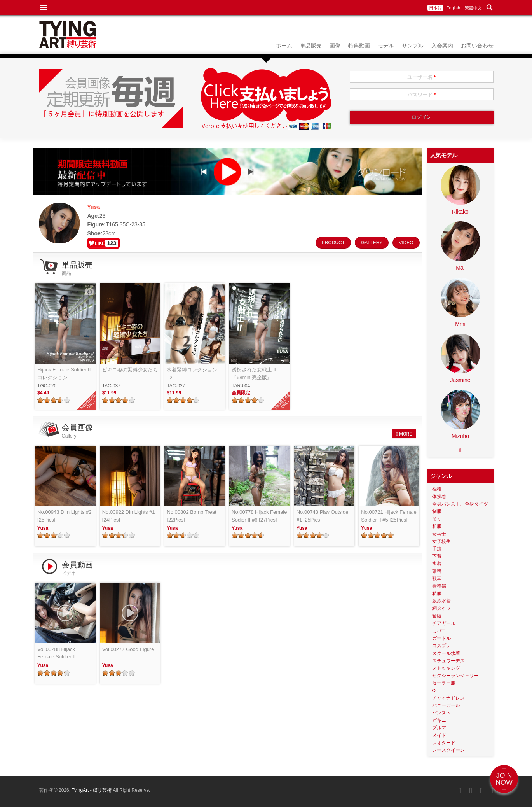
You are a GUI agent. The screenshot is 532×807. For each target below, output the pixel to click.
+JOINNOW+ (504, 779)
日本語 (435, 8)
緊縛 (437, 616)
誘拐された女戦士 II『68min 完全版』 (254, 374)
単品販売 (311, 46)
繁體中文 (473, 8)
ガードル (441, 638)
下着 (437, 556)
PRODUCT (333, 243)
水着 (437, 564)
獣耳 (437, 579)
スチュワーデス (448, 661)
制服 (437, 511)
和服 (437, 526)
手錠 (437, 549)
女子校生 (441, 541)
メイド (439, 735)
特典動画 (359, 46)
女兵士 (439, 534)
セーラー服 (444, 683)
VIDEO (406, 243)
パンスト (441, 713)
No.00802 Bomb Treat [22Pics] (191, 516)
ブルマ (439, 728)
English (453, 8)
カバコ (439, 631)
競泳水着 (441, 601)
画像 (335, 46)
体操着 (439, 497)
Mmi (460, 324)
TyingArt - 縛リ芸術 (92, 790)
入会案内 (442, 46)
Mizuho (460, 436)
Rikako (460, 212)
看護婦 (439, 586)
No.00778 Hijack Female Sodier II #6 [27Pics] (259, 516)
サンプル (413, 46)
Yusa (43, 528)
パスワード (422, 95)
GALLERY (372, 243)
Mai (460, 268)
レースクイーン (448, 750)
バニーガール (446, 705)
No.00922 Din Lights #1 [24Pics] (129, 516)
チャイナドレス (448, 698)
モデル (386, 46)
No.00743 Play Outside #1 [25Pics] (323, 516)
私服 (437, 593)
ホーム (284, 46)
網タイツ (441, 608)
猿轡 (437, 571)
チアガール (444, 623)
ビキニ (439, 720)
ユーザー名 (422, 77)
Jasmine (460, 380)
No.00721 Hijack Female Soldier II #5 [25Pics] (389, 516)
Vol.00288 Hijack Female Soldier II (56, 653)
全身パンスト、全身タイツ (460, 504)
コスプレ (441, 646)
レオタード (444, 743)
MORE (404, 434)
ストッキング (446, 668)
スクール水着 (446, 653)
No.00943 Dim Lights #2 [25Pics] (64, 516)
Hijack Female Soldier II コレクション (64, 374)
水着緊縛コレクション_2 (192, 374)
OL (435, 691)
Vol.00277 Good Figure (128, 649)
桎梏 (437, 489)
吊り (437, 519)
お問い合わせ (477, 46)
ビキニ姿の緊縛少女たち (130, 370)
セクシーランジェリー (455, 676)
